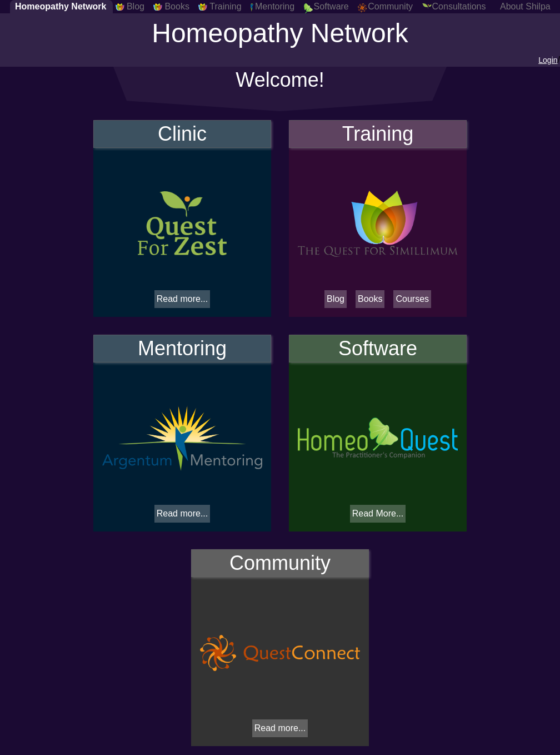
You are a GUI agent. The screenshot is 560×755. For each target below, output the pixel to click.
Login (548, 60)
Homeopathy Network (61, 6)
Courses (412, 299)
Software (331, 6)
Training (225, 6)
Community (390, 6)
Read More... (378, 513)
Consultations (459, 6)
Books (177, 6)
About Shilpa (525, 6)
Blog (136, 6)
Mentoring (275, 6)
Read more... (182, 299)
